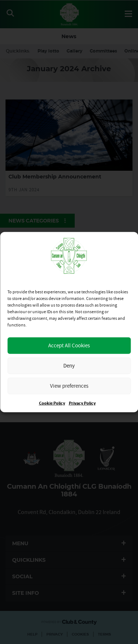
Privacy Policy (82, 403)
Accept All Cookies (69, 345)
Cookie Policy (52, 403)
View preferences (69, 386)
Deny (69, 366)
